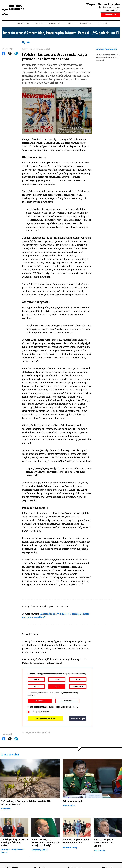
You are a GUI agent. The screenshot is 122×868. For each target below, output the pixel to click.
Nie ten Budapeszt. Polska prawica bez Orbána (104, 844)
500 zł (36, 680)
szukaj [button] (104, 24)
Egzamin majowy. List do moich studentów (76, 843)
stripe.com (78, 719)
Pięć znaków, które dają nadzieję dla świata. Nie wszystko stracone (26, 804)
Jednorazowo (67, 702)
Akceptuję (41, 713)
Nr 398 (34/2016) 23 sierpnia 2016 (36, 50)
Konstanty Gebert (40, 855)
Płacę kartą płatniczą (45, 719)
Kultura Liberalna (18, 10)
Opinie (70, 24)
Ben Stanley (99, 852)
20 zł (57, 688)
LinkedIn (16, 54)
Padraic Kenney (70, 849)
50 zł (36, 688)
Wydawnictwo (85, 24)
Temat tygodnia (22, 24)
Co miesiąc (40, 702)
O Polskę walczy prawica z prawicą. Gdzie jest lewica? (14, 844)
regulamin (45, 713)
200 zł (57, 680)
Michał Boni (6, 810)
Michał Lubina (69, 807)
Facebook (4, 54)
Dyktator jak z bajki (73, 802)
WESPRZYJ (110, 15)
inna (78, 688)
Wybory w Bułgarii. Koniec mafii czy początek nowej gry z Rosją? (43, 846)
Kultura (39, 24)
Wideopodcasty (55, 24)
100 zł (78, 680)
